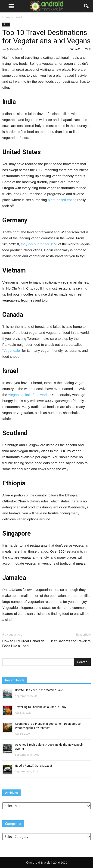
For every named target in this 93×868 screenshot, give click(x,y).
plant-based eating (62, 200)
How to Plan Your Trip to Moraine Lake (39, 690)
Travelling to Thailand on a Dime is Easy (41, 707)
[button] (87, 6)
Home (6, 17)
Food (6, 24)
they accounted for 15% (39, 244)
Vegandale (12, 350)
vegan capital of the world (29, 395)
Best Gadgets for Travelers (70, 641)
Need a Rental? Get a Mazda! (33, 766)
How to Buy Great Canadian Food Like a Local (23, 644)
